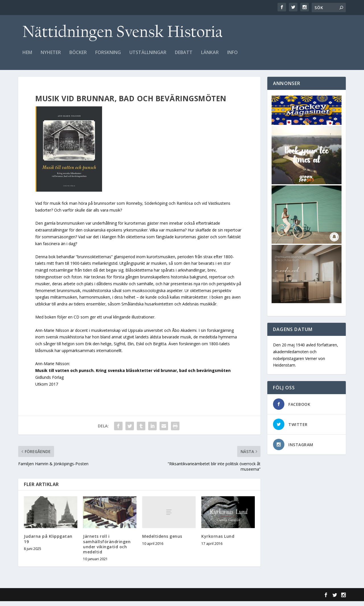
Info (232, 53)
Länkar (210, 53)
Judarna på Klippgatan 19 (48, 544)
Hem (27, 53)
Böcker (78, 53)
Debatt (184, 53)
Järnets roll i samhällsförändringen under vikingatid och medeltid (107, 549)
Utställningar (148, 53)
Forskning (108, 53)
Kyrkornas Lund (218, 541)
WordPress (111, 599)
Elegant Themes (57, 599)
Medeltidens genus (162, 541)
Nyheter (51, 53)
